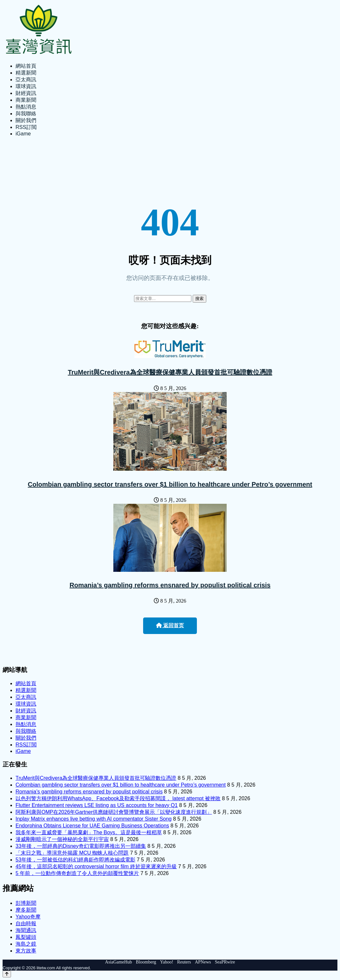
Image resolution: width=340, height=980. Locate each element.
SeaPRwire (225, 962)
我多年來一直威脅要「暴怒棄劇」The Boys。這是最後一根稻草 (89, 832)
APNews (203, 962)
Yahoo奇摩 (28, 917)
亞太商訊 (26, 80)
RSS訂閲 (26, 127)
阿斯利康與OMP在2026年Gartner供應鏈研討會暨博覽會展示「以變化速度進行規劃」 (114, 812)
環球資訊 (26, 86)
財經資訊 (26, 93)
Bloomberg (146, 962)
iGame (23, 134)
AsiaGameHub (118, 962)
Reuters (184, 962)
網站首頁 (26, 66)
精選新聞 (26, 73)
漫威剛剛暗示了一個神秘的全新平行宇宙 (62, 839)
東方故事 (26, 951)
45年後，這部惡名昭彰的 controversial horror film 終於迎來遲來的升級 (96, 866)
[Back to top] (7, 974)
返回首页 (170, 625)
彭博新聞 (26, 903)
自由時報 (26, 923)
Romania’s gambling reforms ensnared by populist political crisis (170, 585)
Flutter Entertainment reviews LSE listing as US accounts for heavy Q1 (97, 805)
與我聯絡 (26, 114)
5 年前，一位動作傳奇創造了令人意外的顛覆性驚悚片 (77, 873)
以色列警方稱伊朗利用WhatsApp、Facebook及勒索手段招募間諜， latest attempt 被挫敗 (118, 798)
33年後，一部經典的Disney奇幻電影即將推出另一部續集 (81, 846)
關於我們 (26, 120)
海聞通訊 (26, 930)
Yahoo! (167, 962)
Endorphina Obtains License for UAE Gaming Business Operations (92, 826)
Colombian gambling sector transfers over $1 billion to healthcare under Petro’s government (170, 484)
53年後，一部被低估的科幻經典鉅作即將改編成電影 (75, 860)
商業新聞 (26, 100)
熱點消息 (26, 107)
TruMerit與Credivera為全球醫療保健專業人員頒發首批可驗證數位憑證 (170, 372)
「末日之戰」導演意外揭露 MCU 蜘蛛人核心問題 (72, 853)
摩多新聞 (26, 910)
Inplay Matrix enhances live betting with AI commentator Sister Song (94, 819)
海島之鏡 (26, 944)
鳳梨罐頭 (26, 937)
